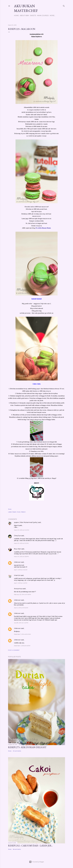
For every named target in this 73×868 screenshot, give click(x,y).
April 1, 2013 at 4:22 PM (21, 583)
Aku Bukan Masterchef (26, 8)
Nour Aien (17, 549)
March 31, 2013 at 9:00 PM (22, 530)
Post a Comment (14, 650)
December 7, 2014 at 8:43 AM (22, 634)
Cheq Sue (17, 536)
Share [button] (10, 509)
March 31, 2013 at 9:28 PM (21, 557)
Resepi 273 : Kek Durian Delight (27, 747)
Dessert (14, 512)
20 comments (17, 751)
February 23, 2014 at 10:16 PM (22, 594)
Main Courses (43, 16)
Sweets (33, 16)
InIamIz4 (17, 575)
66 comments (17, 849)
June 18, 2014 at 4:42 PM (21, 623)
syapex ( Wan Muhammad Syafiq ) (26, 522)
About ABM (24, 16)
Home (16, 16)
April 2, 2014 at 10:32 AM (21, 608)
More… (53, 16)
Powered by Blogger (37, 862)
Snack (19, 512)
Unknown (17, 562)
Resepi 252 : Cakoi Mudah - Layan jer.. (30, 846)
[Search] (64, 6)
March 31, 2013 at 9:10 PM (21, 543)
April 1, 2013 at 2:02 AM (21, 570)
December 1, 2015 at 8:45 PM (22, 646)
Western (23, 512)
